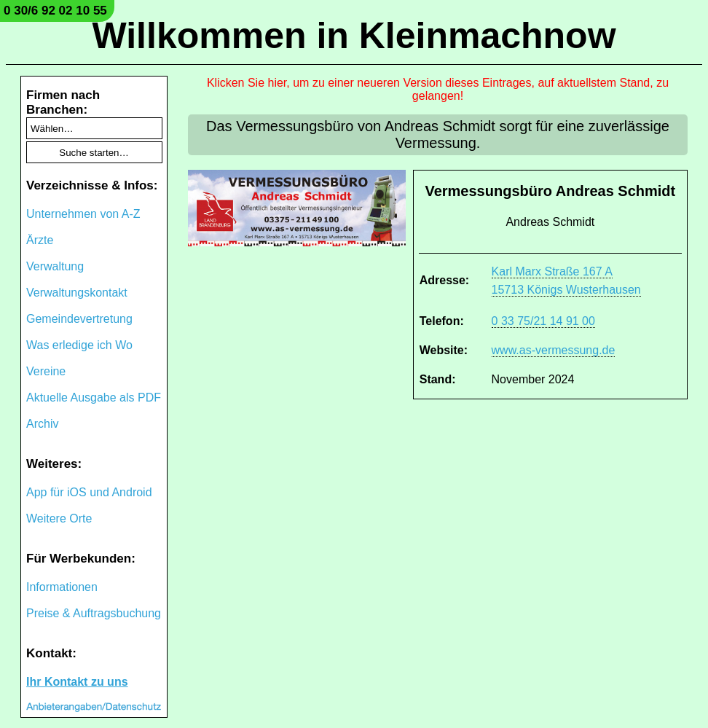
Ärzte (40, 240)
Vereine (46, 371)
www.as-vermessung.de (554, 350)
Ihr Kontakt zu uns (77, 682)
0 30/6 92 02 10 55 (55, 11)
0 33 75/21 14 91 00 (543, 321)
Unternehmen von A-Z (83, 214)
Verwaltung (55, 266)
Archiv (42, 424)
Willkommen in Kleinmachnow (354, 36)
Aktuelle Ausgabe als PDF (94, 398)
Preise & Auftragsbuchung (94, 613)
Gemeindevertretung (79, 319)
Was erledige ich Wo (79, 345)
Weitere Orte (59, 518)
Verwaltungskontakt (77, 293)
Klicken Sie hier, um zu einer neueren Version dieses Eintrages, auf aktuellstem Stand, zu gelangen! (438, 89)
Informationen (62, 587)
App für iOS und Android (89, 492)
